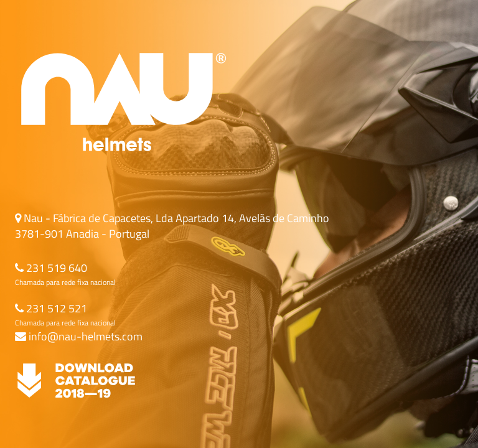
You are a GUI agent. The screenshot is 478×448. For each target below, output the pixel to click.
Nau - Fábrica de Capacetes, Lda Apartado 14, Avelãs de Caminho (175, 218)
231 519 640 (55, 268)
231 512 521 (55, 308)
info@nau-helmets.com (84, 336)
